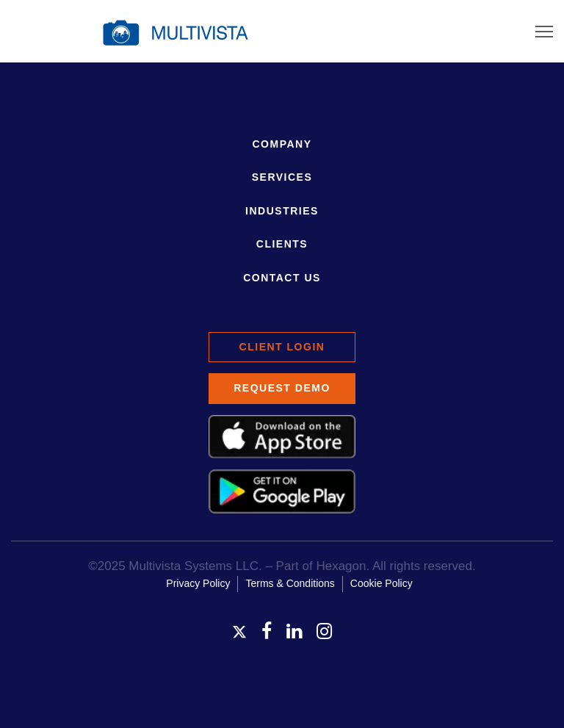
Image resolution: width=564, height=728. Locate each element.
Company (282, 144)
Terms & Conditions (290, 583)
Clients (282, 244)
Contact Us (282, 278)
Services (282, 177)
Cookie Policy (382, 583)
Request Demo (282, 388)
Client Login (282, 347)
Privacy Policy (198, 583)
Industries (282, 211)
